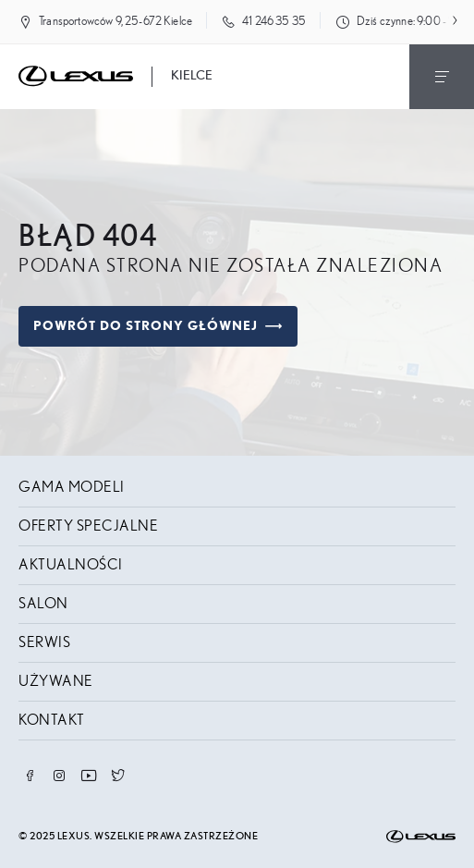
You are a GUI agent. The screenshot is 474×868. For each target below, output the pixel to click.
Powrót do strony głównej (158, 326)
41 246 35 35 (274, 22)
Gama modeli (72, 487)
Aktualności (71, 565)
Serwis (44, 642)
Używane (56, 681)
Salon (43, 604)
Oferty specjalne (88, 526)
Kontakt (52, 720)
